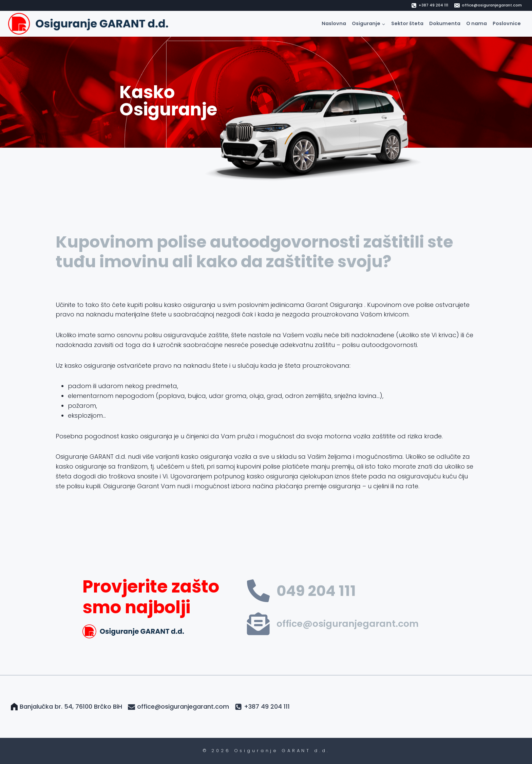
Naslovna (334, 23)
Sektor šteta (407, 23)
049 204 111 (316, 591)
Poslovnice (507, 23)
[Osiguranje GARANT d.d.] (90, 24)
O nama (477, 23)
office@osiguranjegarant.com (348, 624)
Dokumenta (445, 23)
